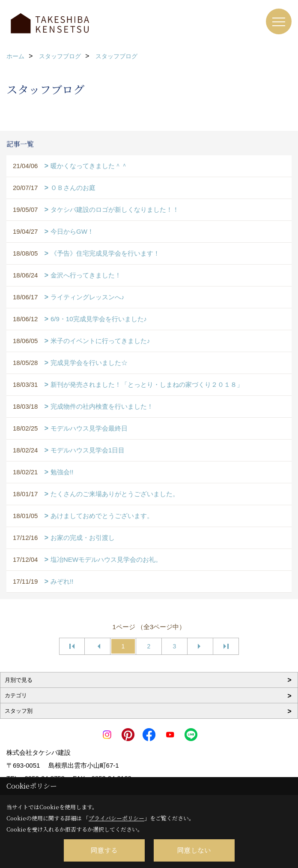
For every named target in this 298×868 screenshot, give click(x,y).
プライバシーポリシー (116, 818)
